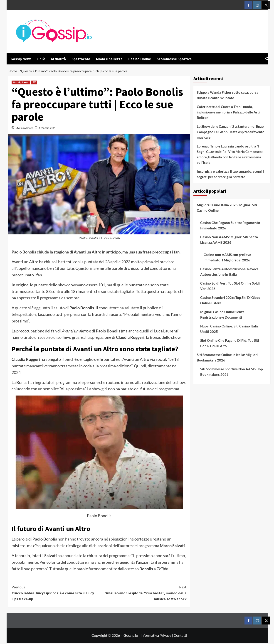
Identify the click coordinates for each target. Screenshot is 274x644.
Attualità (58, 59)
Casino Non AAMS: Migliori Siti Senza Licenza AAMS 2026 (229, 241)
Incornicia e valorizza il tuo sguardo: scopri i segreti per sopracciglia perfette (230, 175)
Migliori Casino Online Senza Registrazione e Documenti (222, 316)
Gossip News (21, 59)
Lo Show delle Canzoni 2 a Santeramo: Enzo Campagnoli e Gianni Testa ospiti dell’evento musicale (231, 133)
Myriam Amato (24, 129)
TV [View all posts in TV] (34, 84)
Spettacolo (81, 59)
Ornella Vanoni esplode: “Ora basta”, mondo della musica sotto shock (143, 594)
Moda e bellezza (109, 59)
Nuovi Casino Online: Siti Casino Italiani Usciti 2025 (231, 330)
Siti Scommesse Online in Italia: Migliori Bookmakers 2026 (227, 359)
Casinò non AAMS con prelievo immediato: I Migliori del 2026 (227, 258)
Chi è (41, 59)
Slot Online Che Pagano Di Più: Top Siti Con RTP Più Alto (230, 344)
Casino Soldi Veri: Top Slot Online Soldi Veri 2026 (230, 287)
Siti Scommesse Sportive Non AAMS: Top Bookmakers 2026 (231, 373)
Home (13, 72)
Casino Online (140, 59)
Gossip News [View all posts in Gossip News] (21, 84)
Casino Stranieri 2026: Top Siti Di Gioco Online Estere (230, 301)
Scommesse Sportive (174, 59)
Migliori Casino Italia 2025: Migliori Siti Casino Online (227, 209)
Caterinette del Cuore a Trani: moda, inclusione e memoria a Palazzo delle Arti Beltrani (228, 113)
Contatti (180, 636)
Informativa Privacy (156, 636)
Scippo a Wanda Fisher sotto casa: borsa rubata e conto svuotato (228, 96)
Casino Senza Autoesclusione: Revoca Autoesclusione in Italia (229, 273)
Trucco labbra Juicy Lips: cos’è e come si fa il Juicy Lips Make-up (55, 594)
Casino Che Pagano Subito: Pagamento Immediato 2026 (230, 226)
